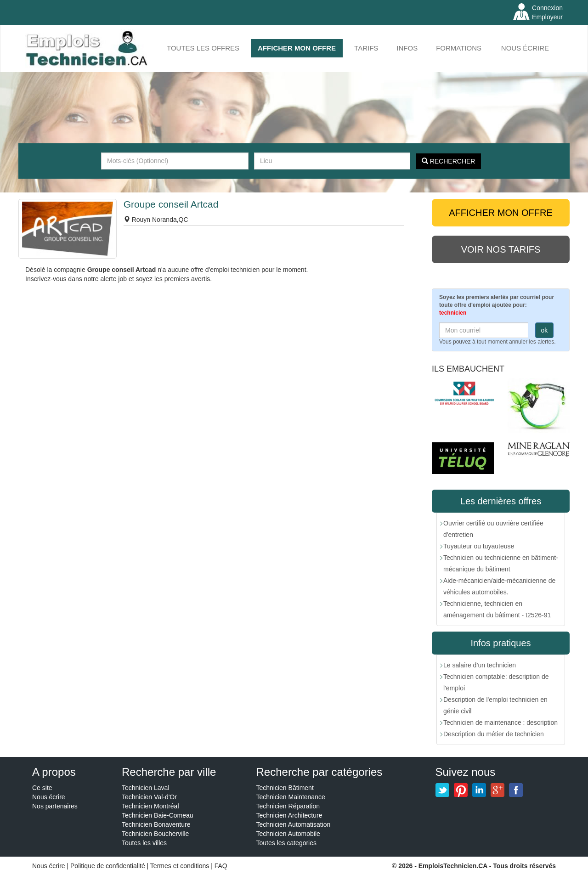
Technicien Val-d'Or (149, 797)
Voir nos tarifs (501, 249)
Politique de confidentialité (108, 866)
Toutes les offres (203, 48)
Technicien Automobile (288, 834)
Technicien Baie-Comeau (158, 815)
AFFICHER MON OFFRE (297, 48)
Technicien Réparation (288, 806)
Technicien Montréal (150, 806)
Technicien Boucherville (155, 834)
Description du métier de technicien (494, 734)
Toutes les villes (144, 843)
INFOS (407, 48)
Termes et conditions (181, 866)
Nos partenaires (55, 806)
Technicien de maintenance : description (500, 723)
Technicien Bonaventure (156, 824)
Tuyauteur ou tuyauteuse (479, 546)
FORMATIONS (459, 48)
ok (545, 330)
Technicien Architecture (289, 815)
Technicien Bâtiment (285, 788)
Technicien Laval (146, 788)
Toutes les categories (287, 843)
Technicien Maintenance (291, 797)
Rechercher (449, 161)
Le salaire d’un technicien (480, 665)
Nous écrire (525, 48)
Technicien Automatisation (294, 824)
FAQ (221, 866)
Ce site (42, 788)
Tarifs (366, 48)
